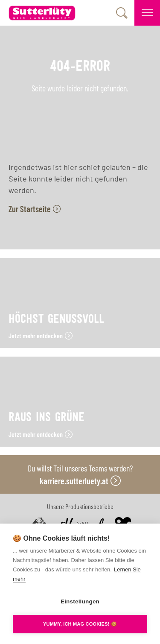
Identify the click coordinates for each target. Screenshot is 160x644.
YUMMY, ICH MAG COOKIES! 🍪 (80, 624)
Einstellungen (80, 602)
